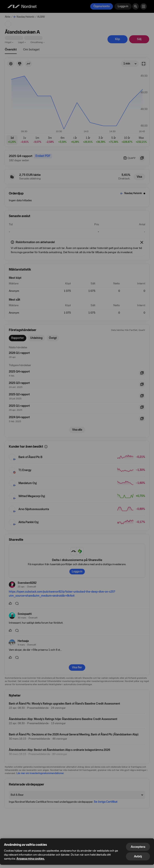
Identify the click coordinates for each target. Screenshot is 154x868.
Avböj (138, 856)
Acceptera (138, 847)
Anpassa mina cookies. (31, 859)
